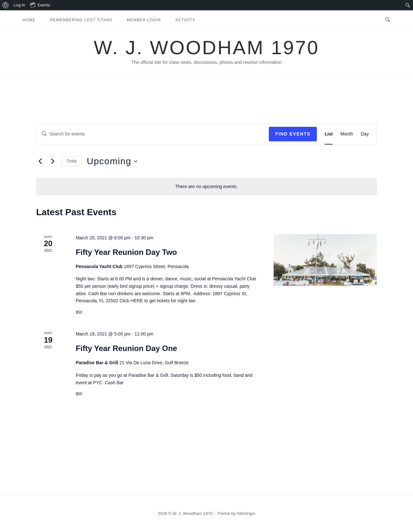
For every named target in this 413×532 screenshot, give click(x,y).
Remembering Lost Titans (81, 20)
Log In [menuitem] (19, 5)
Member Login (144, 20)
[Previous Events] (40, 161)
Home (29, 20)
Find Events (293, 134)
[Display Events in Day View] (365, 134)
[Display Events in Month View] (347, 134)
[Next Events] (53, 161)
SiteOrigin (246, 513)
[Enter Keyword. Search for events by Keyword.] (153, 134)
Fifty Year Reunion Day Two (126, 252)
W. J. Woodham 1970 (207, 48)
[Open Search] (388, 20)
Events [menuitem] (40, 5)
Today (72, 161)
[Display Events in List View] (329, 134)
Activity (185, 20)
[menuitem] (6, 5)
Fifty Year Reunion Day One (126, 348)
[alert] (206, 187)
